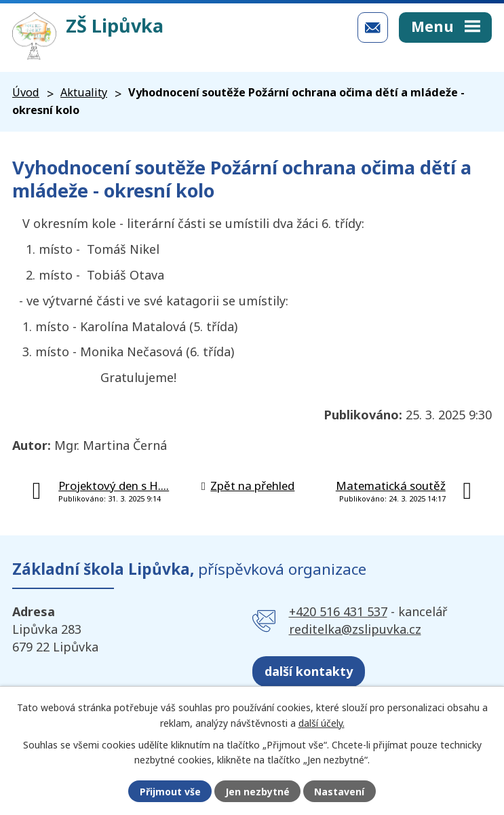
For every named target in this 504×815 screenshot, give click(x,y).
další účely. (322, 722)
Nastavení (339, 792)
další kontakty (309, 671)
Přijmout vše (170, 792)
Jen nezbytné (257, 792)
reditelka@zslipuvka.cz (355, 629)
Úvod (26, 92)
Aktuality (84, 92)
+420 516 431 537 (338, 611)
